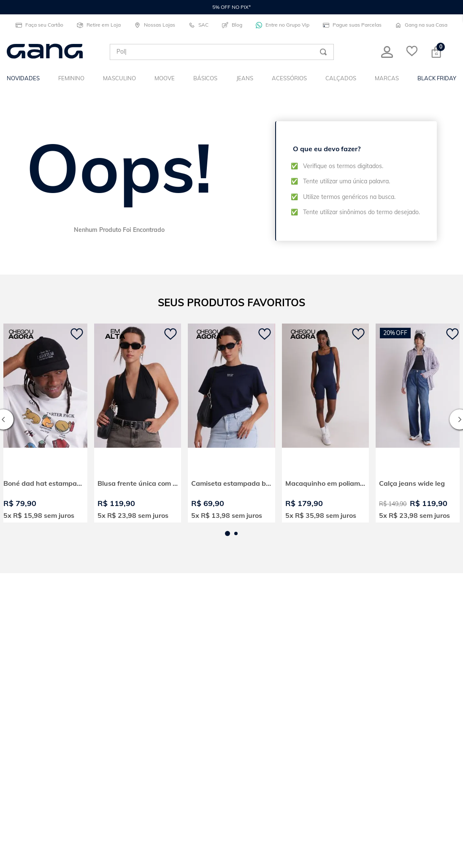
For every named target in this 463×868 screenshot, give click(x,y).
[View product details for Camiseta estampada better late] (231, 423)
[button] (227, 533)
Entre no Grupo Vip (283, 25)
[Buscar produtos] (323, 52)
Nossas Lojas (155, 25)
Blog (232, 25)
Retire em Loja (99, 25)
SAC (199, 25)
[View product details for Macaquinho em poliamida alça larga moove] (326, 423)
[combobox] (222, 52)
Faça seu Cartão (39, 25)
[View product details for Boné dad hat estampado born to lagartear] (44, 423)
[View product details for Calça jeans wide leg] (419, 423)
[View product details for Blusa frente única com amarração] (138, 423)
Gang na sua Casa (421, 25)
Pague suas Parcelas (352, 25)
